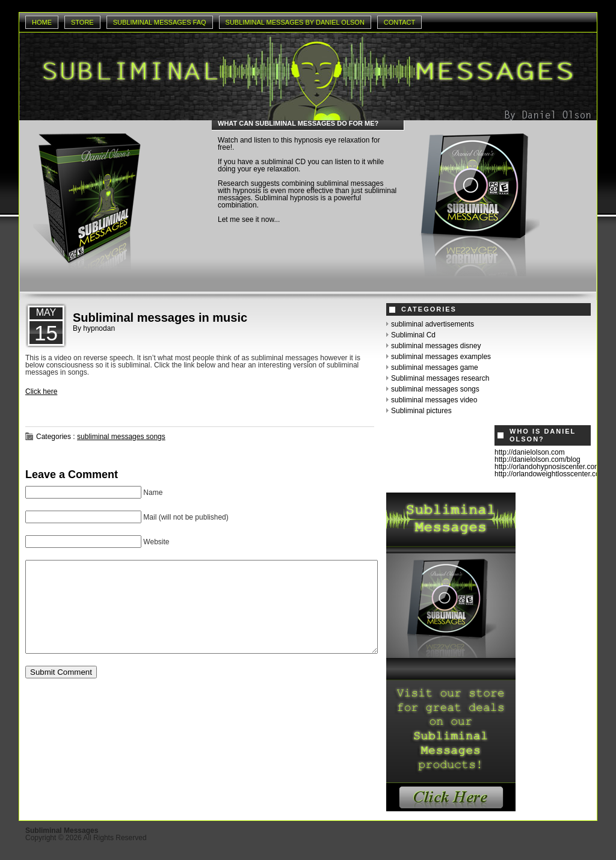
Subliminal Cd (413, 335)
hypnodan (99, 328)
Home (42, 22)
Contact (399, 22)
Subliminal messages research (440, 378)
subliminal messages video (434, 400)
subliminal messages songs (121, 437)
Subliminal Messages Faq (160, 22)
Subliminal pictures (421, 411)
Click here (41, 392)
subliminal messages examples (441, 357)
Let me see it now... (249, 220)
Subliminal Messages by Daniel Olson (295, 22)
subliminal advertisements (433, 324)
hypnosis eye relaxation (332, 140)
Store (82, 22)
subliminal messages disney (436, 346)
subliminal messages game (435, 367)
